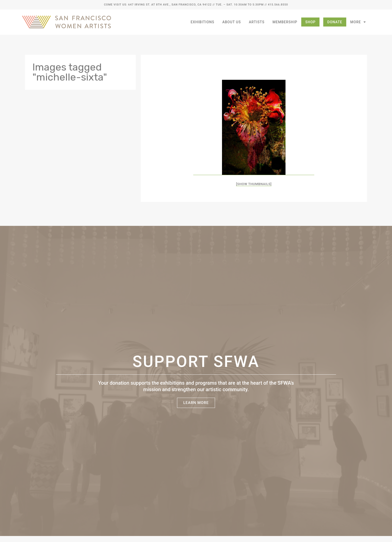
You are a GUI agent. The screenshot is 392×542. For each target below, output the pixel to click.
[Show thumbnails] (254, 184)
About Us (231, 22)
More (358, 22)
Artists (257, 22)
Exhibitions (202, 22)
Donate (335, 22)
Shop (310, 22)
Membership (285, 22)
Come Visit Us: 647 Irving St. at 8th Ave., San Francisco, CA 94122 (158, 5)
